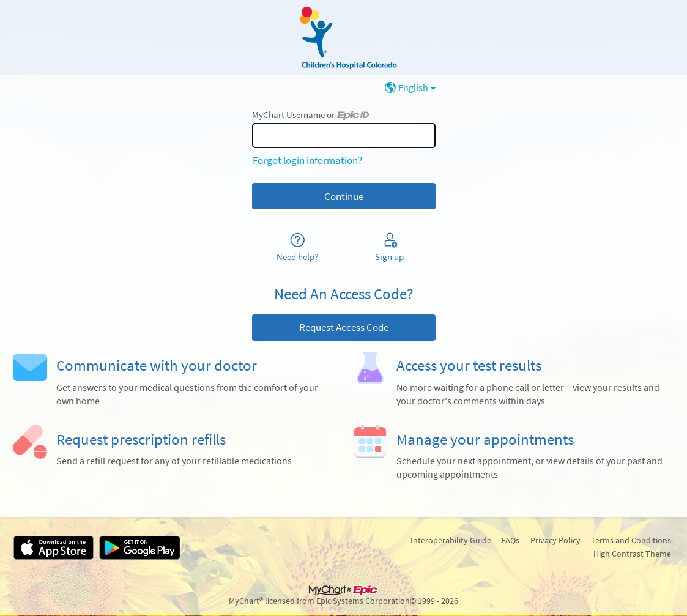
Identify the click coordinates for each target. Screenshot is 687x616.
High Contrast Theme (632, 554)
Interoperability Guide (451, 540)
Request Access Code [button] (344, 327)
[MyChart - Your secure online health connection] (344, 37)
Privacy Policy (555, 540)
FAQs (511, 540)
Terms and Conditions (631, 540)
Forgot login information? (307, 160)
